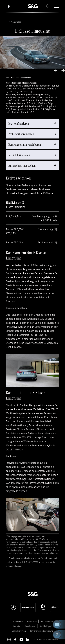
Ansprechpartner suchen (22, 165)
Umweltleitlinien (19, 631)
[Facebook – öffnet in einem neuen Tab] (15, 640)
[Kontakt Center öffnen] (59, 624)
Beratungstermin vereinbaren (25, 144)
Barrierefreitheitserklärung (41, 631)
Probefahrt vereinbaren (21, 134)
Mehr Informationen (19, 155)
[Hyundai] (57, 607)
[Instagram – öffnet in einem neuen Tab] (9, 640)
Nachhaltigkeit (46, 626)
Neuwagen (14, 22)
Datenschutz (17, 621)
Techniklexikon (47, 621)
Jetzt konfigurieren (19, 123)
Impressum (32, 621)
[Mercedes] (13, 607)
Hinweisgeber (30, 626)
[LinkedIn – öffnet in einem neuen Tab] (28, 640)
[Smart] (43, 607)
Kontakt (16, 626)
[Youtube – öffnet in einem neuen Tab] (21, 640)
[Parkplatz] (9, 6)
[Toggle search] (48, 6)
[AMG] (28, 607)
